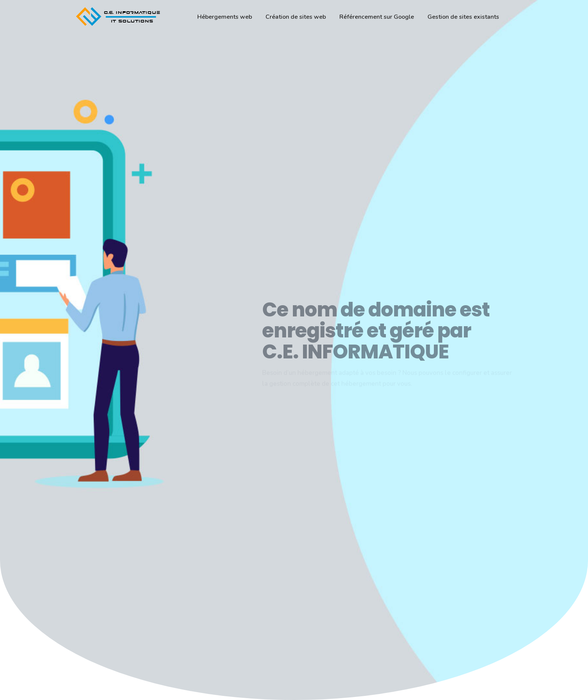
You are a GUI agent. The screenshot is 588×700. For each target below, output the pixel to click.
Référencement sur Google (377, 17)
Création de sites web (296, 17)
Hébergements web (225, 17)
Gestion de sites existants (463, 17)
